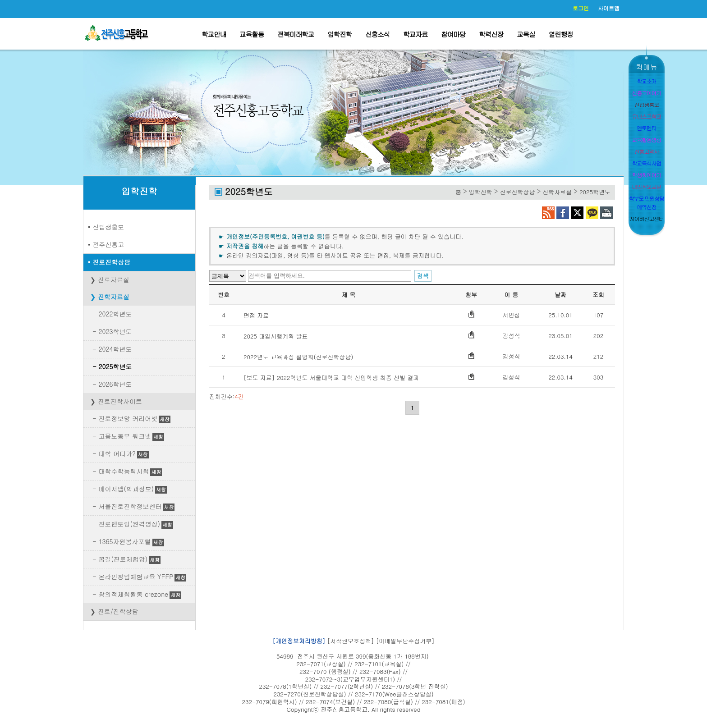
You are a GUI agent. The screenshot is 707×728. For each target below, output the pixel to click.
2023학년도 (115, 331)
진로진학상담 (111, 262)
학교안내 (214, 34)
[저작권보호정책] (351, 641)
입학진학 (340, 34)
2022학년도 (115, 314)
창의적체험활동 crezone (133, 594)
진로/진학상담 (118, 611)
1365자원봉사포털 (124, 541)
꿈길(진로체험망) (123, 559)
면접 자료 (256, 315)
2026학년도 (115, 384)
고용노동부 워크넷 (125, 436)
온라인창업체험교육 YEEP (136, 577)
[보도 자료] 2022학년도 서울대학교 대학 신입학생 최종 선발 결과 (331, 378)
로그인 (581, 8)
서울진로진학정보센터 (130, 506)
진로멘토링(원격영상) (129, 524)
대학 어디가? (117, 453)
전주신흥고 (108, 244)
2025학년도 (115, 366)
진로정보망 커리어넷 (128, 418)
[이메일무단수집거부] (405, 641)
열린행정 (561, 34)
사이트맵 (609, 8)
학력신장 (491, 34)
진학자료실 (114, 297)
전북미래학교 (296, 34)
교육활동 (252, 34)
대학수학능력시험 (124, 471)
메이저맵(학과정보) (126, 489)
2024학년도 (115, 349)
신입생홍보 (108, 227)
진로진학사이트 (120, 401)
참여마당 (453, 34)
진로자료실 (114, 279)
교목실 (526, 34)
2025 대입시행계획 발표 (276, 336)
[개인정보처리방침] (299, 641)
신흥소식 (377, 34)
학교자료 (415, 34)
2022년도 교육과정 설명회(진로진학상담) (298, 357)
